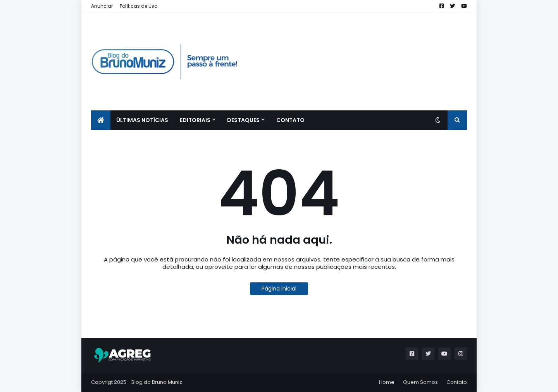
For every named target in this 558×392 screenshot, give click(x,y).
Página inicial (279, 289)
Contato (457, 382)
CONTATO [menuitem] (290, 120)
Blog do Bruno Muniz (157, 382)
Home (387, 382)
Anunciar (102, 6)
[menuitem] (101, 120)
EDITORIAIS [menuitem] (195, 120)
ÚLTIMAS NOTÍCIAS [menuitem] (142, 120)
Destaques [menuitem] (243, 120)
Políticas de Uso (139, 6)
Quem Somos (420, 382)
